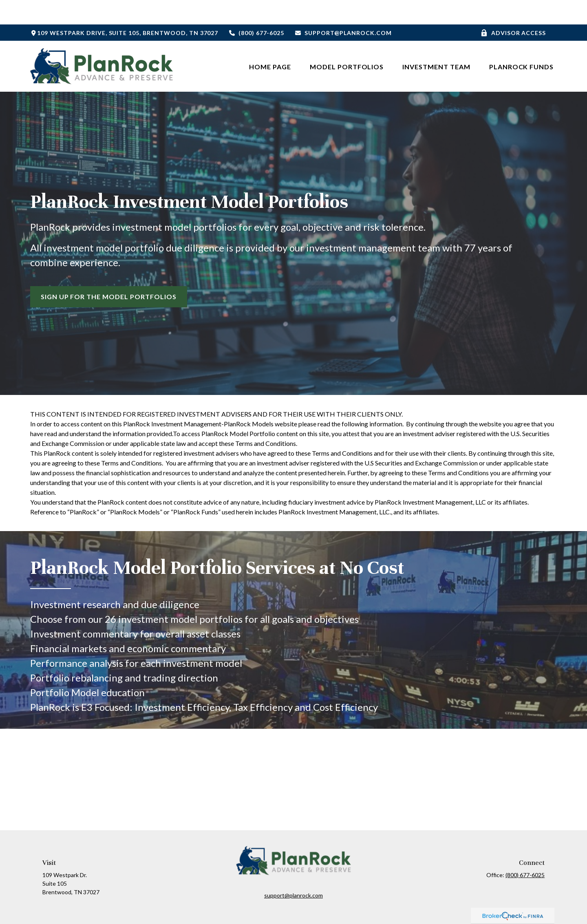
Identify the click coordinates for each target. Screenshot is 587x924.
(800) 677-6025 (256, 8)
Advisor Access (513, 8)
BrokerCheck (374, 907)
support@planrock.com (343, 8)
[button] (270, 42)
